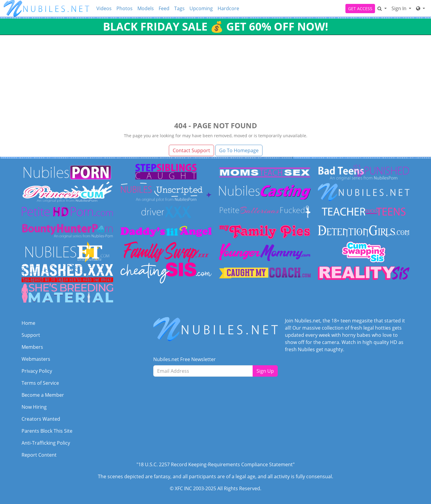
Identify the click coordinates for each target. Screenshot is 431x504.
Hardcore (228, 8)
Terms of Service (40, 383)
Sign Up (265, 371)
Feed (164, 8)
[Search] (382, 8)
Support (31, 335)
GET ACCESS (360, 9)
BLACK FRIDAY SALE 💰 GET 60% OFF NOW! (215, 27)
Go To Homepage (239, 150)
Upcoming (201, 8)
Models (146, 8)
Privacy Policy (37, 371)
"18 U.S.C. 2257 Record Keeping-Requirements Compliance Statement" (215, 464)
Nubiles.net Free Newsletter (185, 359)
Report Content (39, 455)
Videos (104, 8)
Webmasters (36, 359)
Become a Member (43, 395)
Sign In (400, 8)
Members (32, 347)
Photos (125, 8)
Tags (179, 8)
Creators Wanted (41, 419)
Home (28, 323)
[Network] (421, 8)
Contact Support (191, 150)
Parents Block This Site (47, 431)
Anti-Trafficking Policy (46, 443)
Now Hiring (34, 407)
